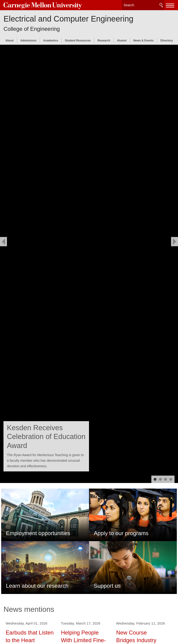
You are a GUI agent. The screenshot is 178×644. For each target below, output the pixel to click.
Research (104, 39)
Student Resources (78, 39)
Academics (51, 39)
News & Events (143, 39)
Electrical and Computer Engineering (68, 18)
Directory (167, 39)
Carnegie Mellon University (38, 5)
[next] (175, 242)
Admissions (28, 39)
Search (161, 5)
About (9, 39)
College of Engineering (32, 27)
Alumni (122, 39)
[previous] (3, 242)
